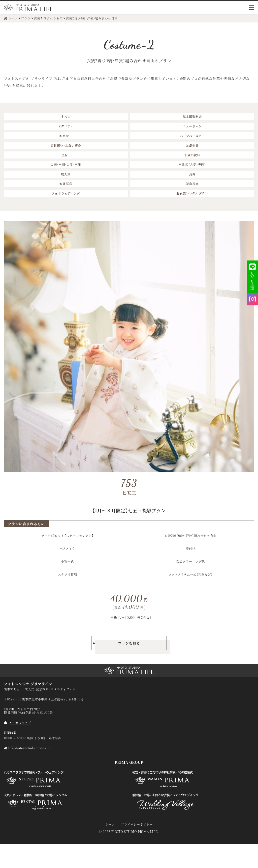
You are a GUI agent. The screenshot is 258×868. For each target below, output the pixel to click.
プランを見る (129, 643)
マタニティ (66, 126)
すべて (66, 116)
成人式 (66, 174)
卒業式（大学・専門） (192, 164)
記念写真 (192, 184)
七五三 (66, 155)
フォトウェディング (66, 193)
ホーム (110, 824)
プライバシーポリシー (137, 824)
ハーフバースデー (192, 136)
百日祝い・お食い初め (66, 145)
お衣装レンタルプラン (192, 193)
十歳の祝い (192, 155)
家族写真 (66, 184)
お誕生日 (192, 145)
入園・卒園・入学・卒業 (66, 164)
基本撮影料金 (192, 116)
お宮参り (66, 136)
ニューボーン (192, 126)
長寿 (192, 174)
